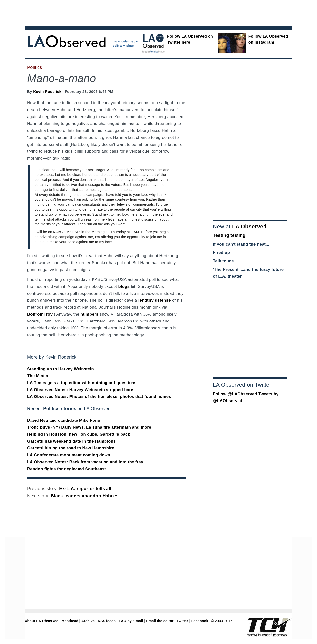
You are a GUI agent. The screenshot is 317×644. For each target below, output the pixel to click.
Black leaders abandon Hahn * (84, 496)
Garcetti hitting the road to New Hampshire (71, 448)
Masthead (70, 621)
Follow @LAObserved (235, 394)
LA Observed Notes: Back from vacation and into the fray (85, 462)
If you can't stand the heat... (241, 244)
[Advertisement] (145, 12)
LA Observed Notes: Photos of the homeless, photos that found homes (99, 397)
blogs (124, 286)
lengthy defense (155, 300)
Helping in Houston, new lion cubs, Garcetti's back (79, 434)
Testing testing (229, 235)
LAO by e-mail (131, 621)
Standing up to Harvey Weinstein (61, 369)
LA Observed (249, 227)
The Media (38, 376)
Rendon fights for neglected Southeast (66, 469)
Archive (88, 621)
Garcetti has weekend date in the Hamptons (72, 441)
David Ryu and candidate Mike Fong (64, 420)
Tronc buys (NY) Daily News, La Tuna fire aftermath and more (89, 427)
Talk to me (223, 261)
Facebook (200, 621)
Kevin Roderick (47, 91)
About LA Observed (42, 621)
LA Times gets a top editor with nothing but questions (82, 383)
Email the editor (160, 621)
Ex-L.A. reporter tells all (85, 489)
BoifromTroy (40, 314)
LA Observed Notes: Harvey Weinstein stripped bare (80, 390)
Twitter (182, 621)
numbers (89, 314)
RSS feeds (107, 621)
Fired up (221, 253)
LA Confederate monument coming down (69, 455)
